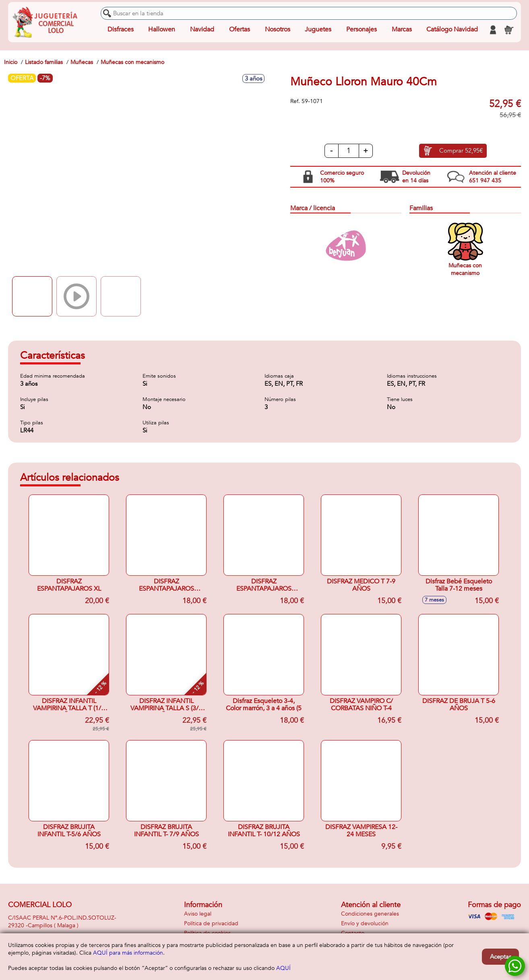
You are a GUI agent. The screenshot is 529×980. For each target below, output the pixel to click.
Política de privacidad (211, 923)
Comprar (461, 151)
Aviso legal (198, 914)
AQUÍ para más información (128, 953)
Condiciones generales (370, 914)
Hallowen (162, 30)
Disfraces (121, 30)
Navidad (202, 30)
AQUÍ (283, 968)
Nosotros (277, 30)
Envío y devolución (365, 923)
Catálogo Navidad (452, 30)
